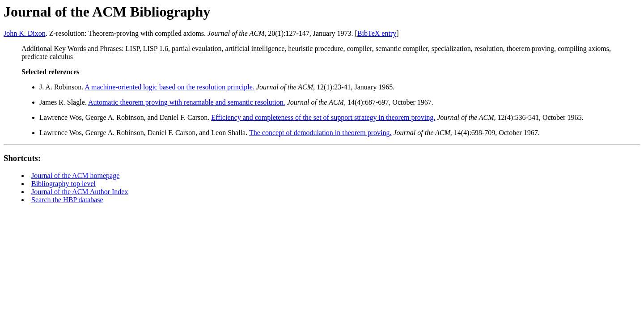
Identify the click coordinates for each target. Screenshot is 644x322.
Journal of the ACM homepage (75, 176)
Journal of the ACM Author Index (80, 192)
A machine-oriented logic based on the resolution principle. (169, 87)
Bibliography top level (64, 184)
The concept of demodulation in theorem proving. (320, 133)
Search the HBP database (67, 200)
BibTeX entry (377, 33)
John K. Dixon (25, 33)
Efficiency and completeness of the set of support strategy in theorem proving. (323, 117)
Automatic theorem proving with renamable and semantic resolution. (187, 102)
